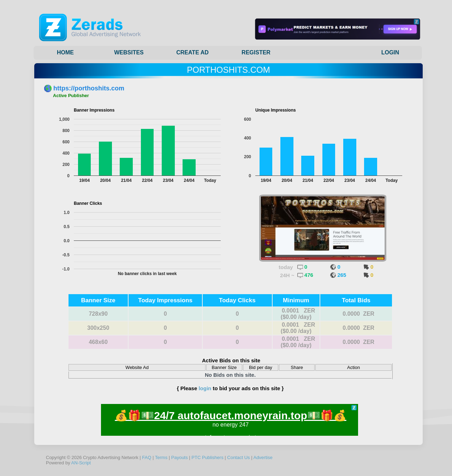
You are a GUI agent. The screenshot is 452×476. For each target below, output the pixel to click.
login (205, 388)
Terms (161, 457)
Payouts (180, 457)
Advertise (263, 457)
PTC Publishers (207, 457)
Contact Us (238, 457)
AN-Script (81, 463)
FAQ (147, 457)
